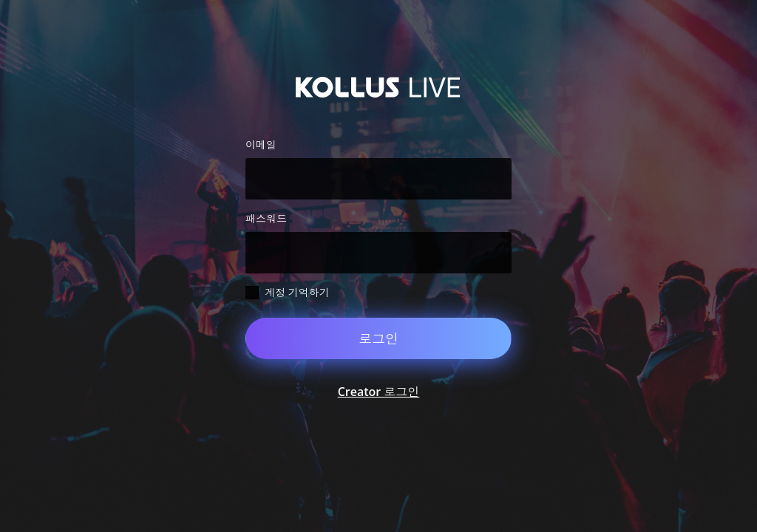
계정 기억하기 (297, 292)
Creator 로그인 (379, 392)
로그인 (378, 338)
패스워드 (266, 218)
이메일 (261, 144)
